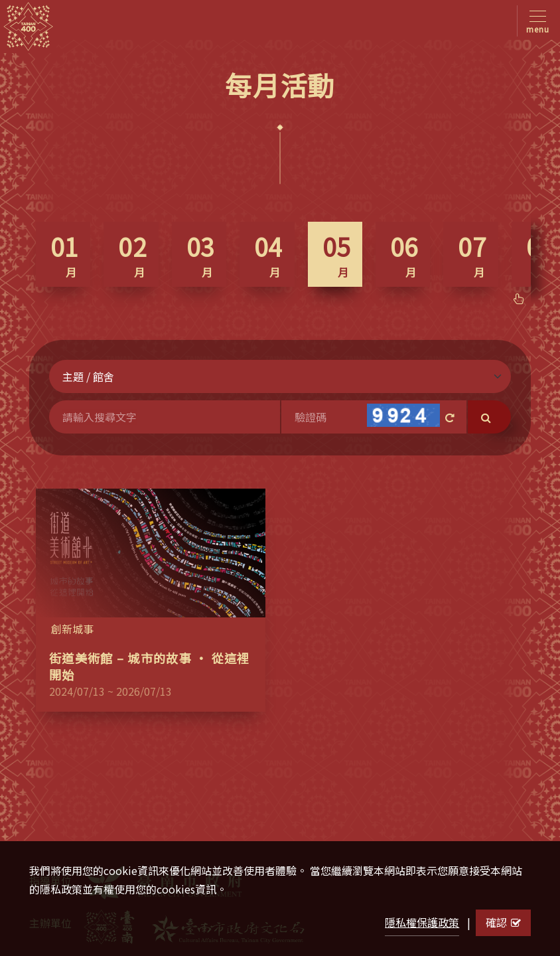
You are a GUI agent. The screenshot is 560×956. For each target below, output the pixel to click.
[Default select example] (280, 376)
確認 (503, 922)
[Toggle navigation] (535, 21)
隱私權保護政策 (422, 922)
